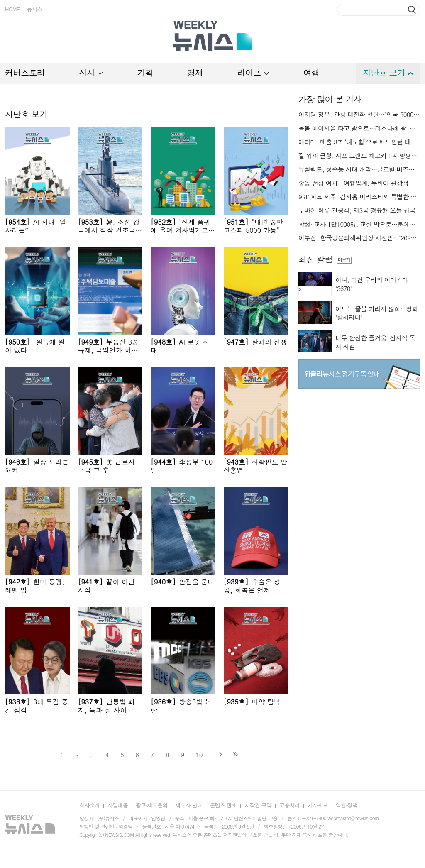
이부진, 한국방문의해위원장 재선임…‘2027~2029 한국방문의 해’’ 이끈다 (359, 238)
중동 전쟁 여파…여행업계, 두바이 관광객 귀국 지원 (359, 183)
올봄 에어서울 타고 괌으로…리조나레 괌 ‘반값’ (359, 128)
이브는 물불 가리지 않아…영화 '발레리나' (377, 313)
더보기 (344, 260)
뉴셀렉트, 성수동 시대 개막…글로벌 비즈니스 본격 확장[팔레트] (359, 169)
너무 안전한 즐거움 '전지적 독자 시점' (375, 342)
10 (199, 755)
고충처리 (289, 805)
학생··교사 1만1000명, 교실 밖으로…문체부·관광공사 (359, 224)
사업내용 (118, 805)
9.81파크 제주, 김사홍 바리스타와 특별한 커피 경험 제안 (359, 197)
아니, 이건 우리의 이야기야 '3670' (372, 284)
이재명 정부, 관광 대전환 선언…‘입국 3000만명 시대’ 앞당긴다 (359, 115)
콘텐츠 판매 (223, 805)
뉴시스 (34, 9)
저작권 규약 (258, 805)
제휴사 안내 (189, 805)
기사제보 (318, 805)
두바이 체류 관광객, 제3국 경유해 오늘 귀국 (357, 210)
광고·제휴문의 (152, 805)
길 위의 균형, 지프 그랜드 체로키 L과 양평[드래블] (359, 156)
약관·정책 (347, 805)
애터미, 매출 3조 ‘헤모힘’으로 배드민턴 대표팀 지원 (359, 142)
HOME (12, 9)
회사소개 (89, 805)
